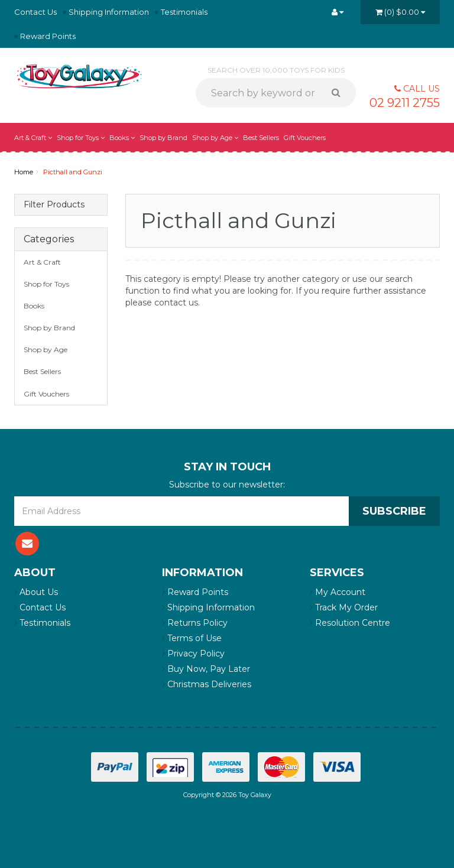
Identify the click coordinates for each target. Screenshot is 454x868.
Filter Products (54, 205)
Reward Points (48, 36)
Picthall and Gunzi (73, 172)
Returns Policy (195, 623)
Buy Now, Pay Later (206, 669)
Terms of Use (192, 638)
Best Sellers (261, 138)
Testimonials (184, 12)
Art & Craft (33, 138)
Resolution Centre (350, 623)
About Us (36, 592)
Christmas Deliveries (207, 684)
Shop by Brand (163, 138)
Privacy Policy (193, 654)
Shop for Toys (81, 138)
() (400, 12)
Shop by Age (215, 138)
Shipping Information (109, 12)
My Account (338, 592)
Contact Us (35, 12)
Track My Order (344, 607)
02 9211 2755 (405, 103)
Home (24, 172)
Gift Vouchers (305, 138)
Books (122, 138)
